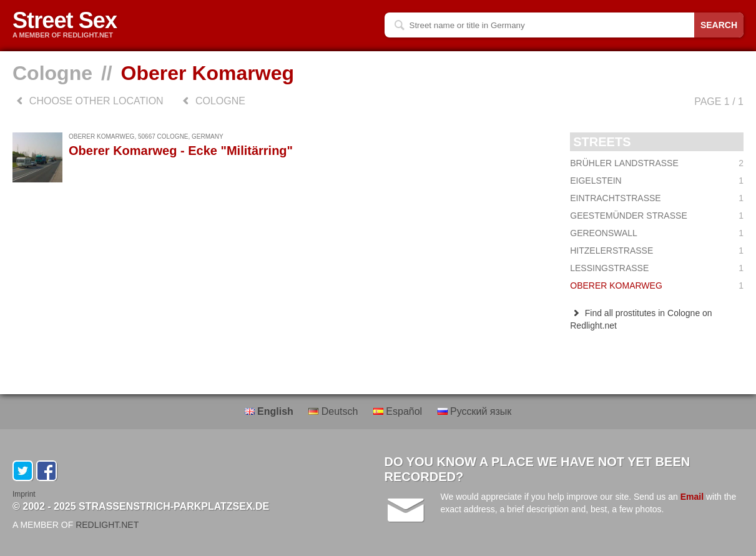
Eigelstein (657, 181)
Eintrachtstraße (657, 198)
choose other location (88, 101)
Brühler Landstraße (657, 163)
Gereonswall (657, 233)
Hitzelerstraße (657, 251)
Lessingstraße (657, 268)
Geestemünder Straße (657, 216)
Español (399, 411)
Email (692, 497)
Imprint (24, 494)
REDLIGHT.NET (107, 525)
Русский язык (475, 411)
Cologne (52, 73)
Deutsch (335, 411)
